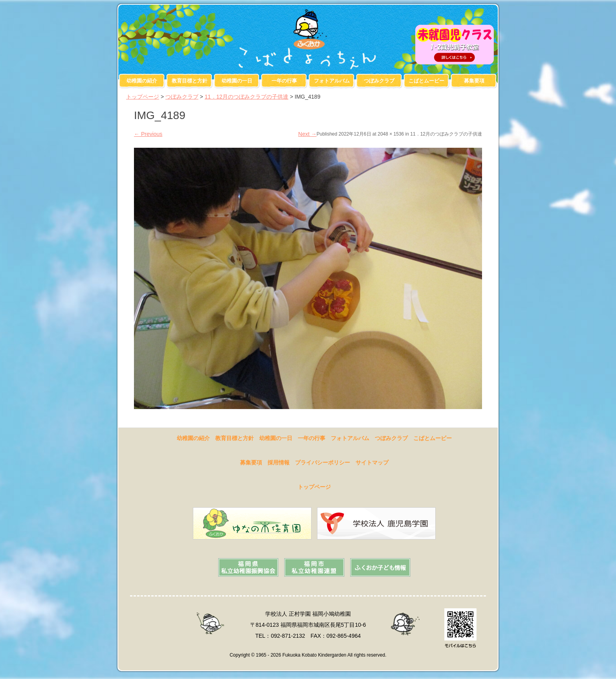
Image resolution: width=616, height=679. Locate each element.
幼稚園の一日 (237, 81)
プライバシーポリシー (323, 462)
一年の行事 (284, 81)
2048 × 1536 (391, 134)
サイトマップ (372, 462)
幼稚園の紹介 (142, 81)
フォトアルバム (332, 81)
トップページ (143, 97)
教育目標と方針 (190, 81)
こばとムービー (426, 81)
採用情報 (279, 462)
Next (307, 134)
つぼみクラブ (379, 81)
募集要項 (474, 81)
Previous (148, 134)
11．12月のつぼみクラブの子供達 (247, 97)
